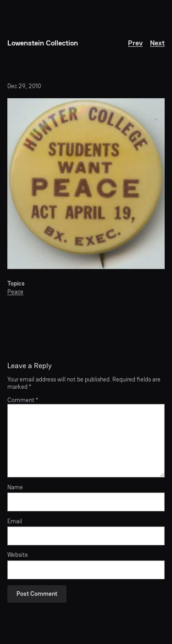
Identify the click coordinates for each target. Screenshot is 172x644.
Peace (15, 292)
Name (15, 487)
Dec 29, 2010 (24, 86)
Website (18, 555)
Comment (23, 400)
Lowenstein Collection (43, 43)
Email (15, 521)
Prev (135, 43)
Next (157, 43)
